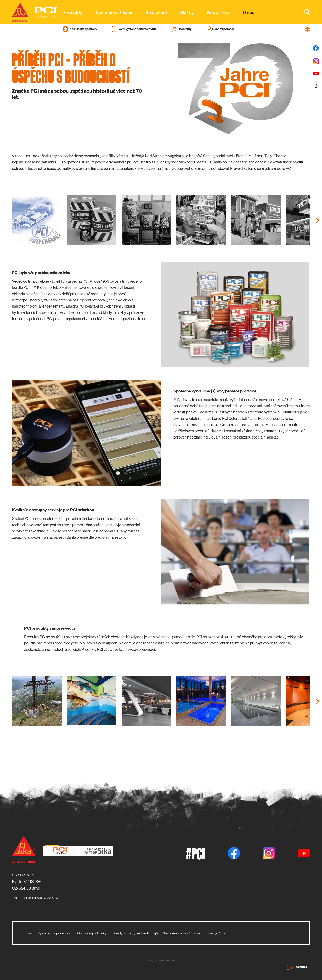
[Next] (317, 220)
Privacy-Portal (216, 933)
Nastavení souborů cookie (182, 933)
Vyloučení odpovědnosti (55, 933)
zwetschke (169, 961)
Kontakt (297, 967)
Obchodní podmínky (92, 933)
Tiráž (29, 933)
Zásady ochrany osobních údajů (135, 933)
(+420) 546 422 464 (41, 898)
